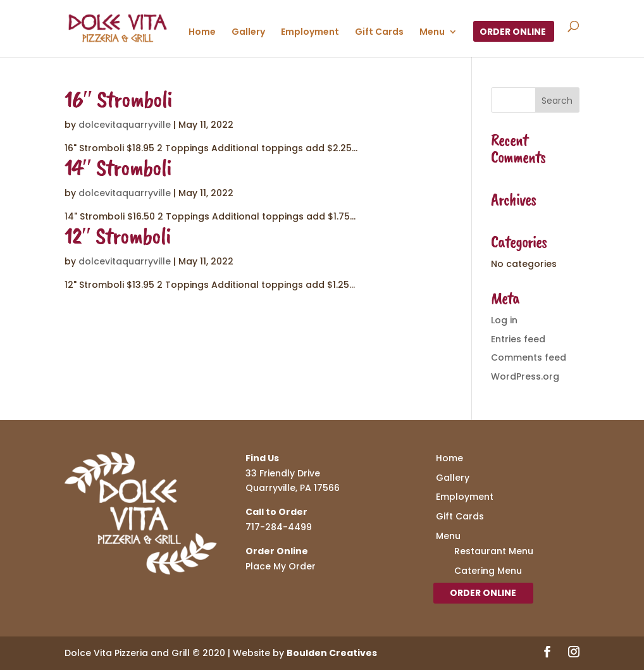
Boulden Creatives (332, 653)
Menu (432, 33)
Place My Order (281, 566)
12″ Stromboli (118, 236)
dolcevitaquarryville (125, 125)
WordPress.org (525, 376)
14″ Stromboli (118, 167)
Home (202, 33)
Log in (504, 320)
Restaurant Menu (494, 551)
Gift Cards (379, 33)
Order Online (513, 33)
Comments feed (529, 357)
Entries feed (518, 339)
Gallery (248, 33)
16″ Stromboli (118, 99)
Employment (310, 33)
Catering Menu (488, 571)
